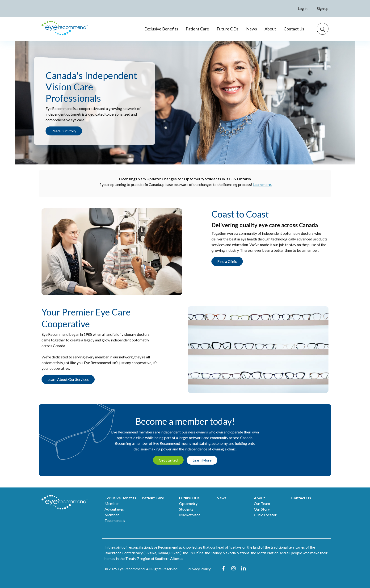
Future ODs (228, 29)
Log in (303, 8)
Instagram (233, 568)
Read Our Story (64, 131)
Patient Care (197, 29)
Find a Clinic (227, 261)
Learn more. (262, 184)
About (270, 29)
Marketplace (190, 515)
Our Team (262, 503)
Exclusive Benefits (161, 29)
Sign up (323, 8)
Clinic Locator (265, 515)
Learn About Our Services (68, 379)
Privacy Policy (199, 569)
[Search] (323, 29)
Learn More (202, 460)
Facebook (223, 568)
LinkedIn (244, 568)
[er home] (65, 29)
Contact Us (294, 29)
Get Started (168, 460)
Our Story (262, 509)
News (252, 29)
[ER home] (65, 502)
